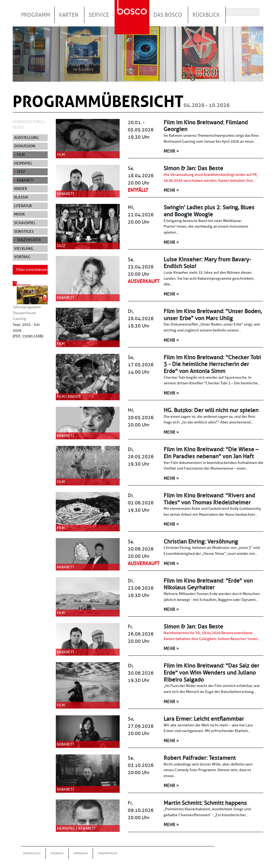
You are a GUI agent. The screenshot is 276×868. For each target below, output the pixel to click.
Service (99, 15)
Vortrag (22, 257)
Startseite (133, 11)
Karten (69, 15)
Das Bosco (168, 15)
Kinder (20, 189)
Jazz (21, 172)
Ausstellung (26, 138)
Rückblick (206, 15)
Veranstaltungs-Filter (29, 125)
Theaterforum (107, 853)
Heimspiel (23, 163)
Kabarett (25, 180)
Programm (36, 15)
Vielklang (24, 248)
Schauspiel (25, 223)
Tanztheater (29, 240)
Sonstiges (24, 231)
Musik (19, 214)
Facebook (57, 853)
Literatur (23, 206)
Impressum (81, 853)
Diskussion (25, 146)
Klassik (21, 197)
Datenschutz (32, 853)
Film (21, 155)
